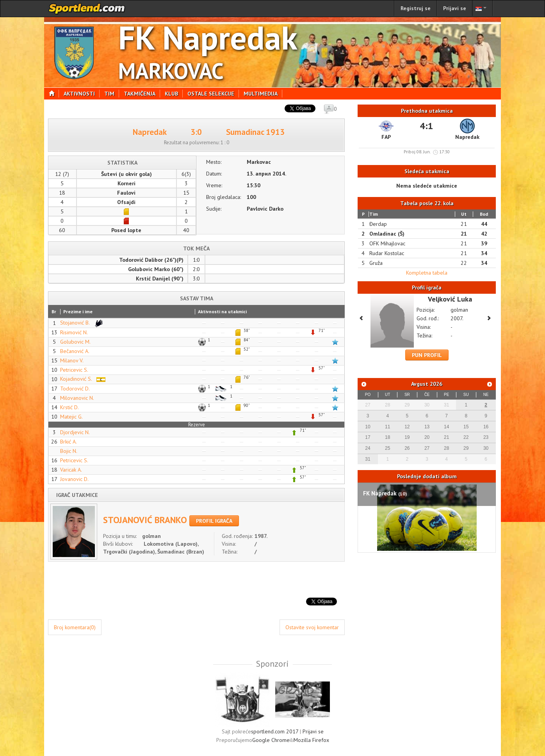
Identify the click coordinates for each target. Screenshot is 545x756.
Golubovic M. (75, 342)
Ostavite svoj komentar (312, 627)
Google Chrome (271, 740)
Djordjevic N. (75, 432)
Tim (112, 94)
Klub (174, 94)
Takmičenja (142, 94)
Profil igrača (214, 521)
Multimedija (263, 94)
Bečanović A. (75, 351)
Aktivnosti (82, 94)
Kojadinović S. (85, 379)
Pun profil (427, 355)
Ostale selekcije (213, 94)
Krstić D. (69, 407)
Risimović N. (74, 332)
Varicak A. (71, 470)
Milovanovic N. (77, 398)
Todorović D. (75, 389)
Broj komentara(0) (75, 627)
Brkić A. (69, 442)
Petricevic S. (74, 370)
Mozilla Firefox (311, 740)
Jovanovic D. (74, 479)
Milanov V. (72, 360)
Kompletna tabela (427, 273)
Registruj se (416, 8)
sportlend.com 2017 (275, 731)
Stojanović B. (83, 323)
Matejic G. (71, 417)
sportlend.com (87, 9)
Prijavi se (455, 8)
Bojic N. (69, 451)
